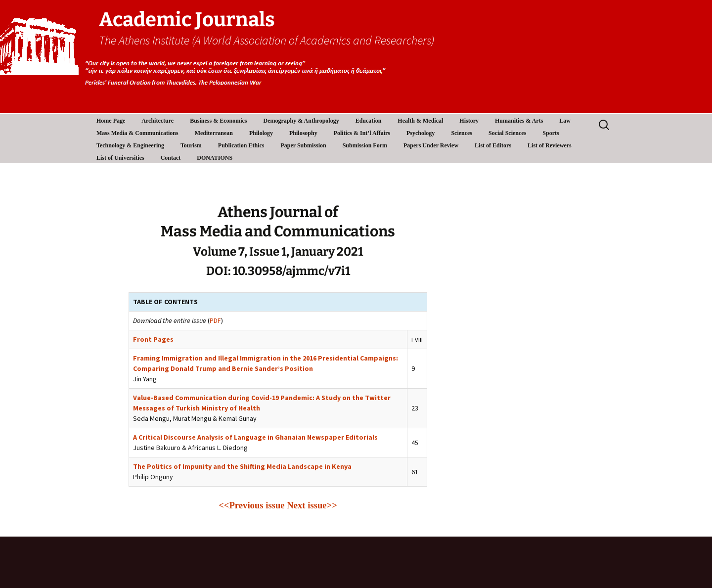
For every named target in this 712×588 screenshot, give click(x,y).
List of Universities (120, 158)
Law (565, 121)
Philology (261, 133)
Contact (171, 158)
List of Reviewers (550, 145)
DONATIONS (215, 158)
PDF (215, 320)
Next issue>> (312, 505)
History (469, 121)
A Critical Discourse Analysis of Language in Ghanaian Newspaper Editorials (255, 437)
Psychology (421, 133)
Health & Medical (420, 121)
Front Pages (153, 339)
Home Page (111, 121)
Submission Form (365, 145)
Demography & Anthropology (301, 121)
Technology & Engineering (130, 145)
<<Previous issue (251, 505)
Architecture (157, 121)
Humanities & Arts (519, 121)
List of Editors (493, 145)
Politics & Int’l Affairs (362, 133)
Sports (551, 133)
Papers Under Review (431, 145)
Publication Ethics (241, 145)
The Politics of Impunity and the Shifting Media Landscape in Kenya (242, 466)
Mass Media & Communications (137, 133)
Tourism (191, 145)
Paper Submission (304, 145)
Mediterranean (214, 133)
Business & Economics (218, 121)
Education (369, 121)
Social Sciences (507, 133)
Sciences (462, 133)
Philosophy (303, 133)
